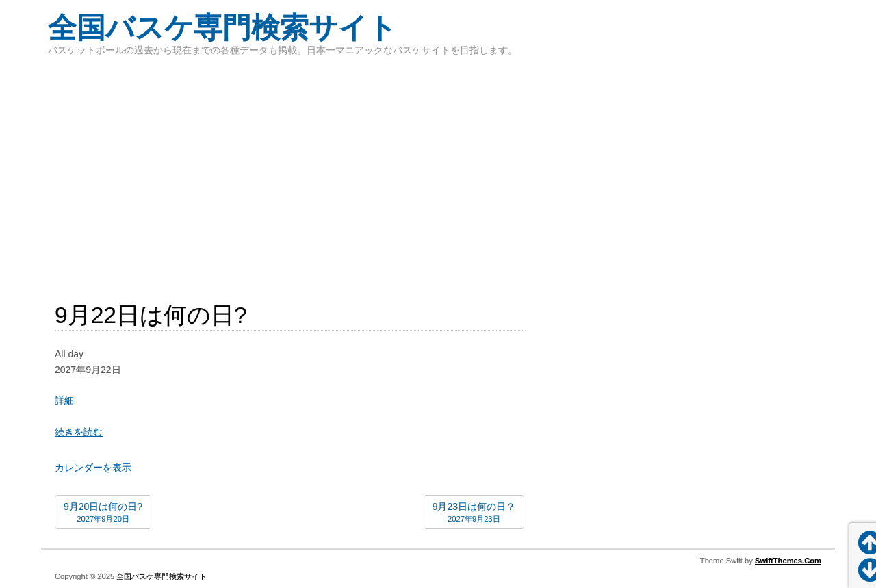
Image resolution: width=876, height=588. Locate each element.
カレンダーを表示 (93, 468)
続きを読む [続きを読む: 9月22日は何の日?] (79, 432)
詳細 (64, 400)
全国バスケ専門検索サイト (222, 28)
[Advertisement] (438, 171)
